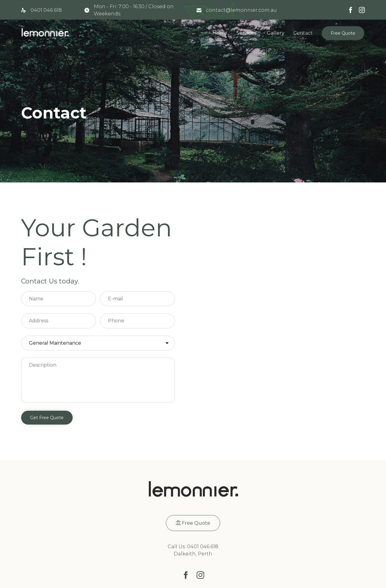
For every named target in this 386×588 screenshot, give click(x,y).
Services (246, 33)
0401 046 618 (46, 10)
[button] (343, 33)
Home (220, 33)
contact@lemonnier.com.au (241, 10)
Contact (303, 33)
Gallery (276, 33)
